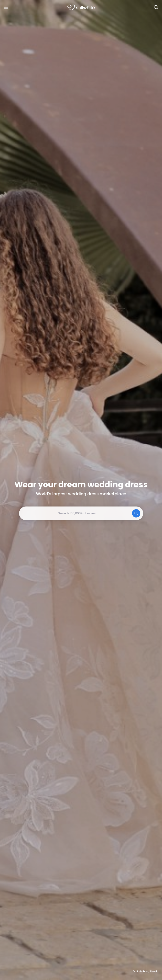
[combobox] (81, 513)
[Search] (156, 7)
